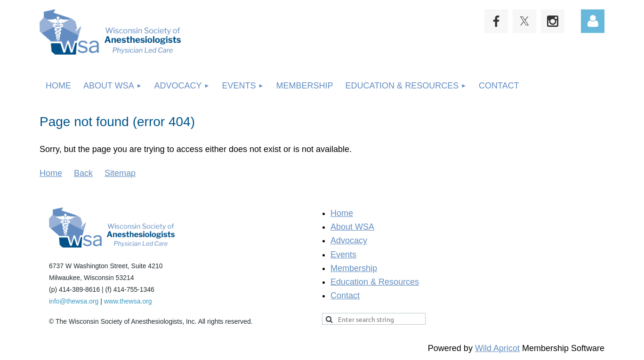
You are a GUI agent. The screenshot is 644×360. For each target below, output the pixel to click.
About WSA (352, 227)
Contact (345, 296)
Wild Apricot (497, 348)
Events (343, 255)
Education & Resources (375, 282)
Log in (593, 21)
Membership (354, 268)
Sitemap (120, 173)
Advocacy (349, 240)
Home (51, 173)
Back (83, 173)
